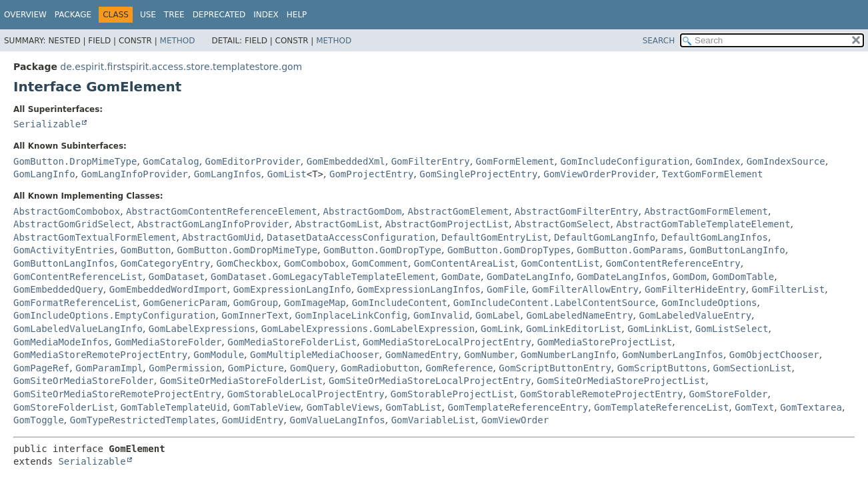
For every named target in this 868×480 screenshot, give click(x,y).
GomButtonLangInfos (64, 263)
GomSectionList (753, 368)
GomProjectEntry (371, 174)
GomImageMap (315, 303)
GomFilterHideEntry (695, 289)
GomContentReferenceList (78, 277)
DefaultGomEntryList (495, 237)
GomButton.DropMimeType (75, 161)
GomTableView (267, 407)
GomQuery (312, 368)
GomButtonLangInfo (737, 250)
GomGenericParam (185, 303)
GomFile (506, 289)
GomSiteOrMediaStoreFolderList (241, 381)
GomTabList (413, 407)
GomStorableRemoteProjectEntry (601, 394)
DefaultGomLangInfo (605, 237)
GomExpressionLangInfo (292, 289)
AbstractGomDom (363, 211)
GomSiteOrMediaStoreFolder (84, 381)
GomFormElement (515, 161)
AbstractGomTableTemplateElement (703, 224)
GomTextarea (811, 407)
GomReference (459, 368)
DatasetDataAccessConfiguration (351, 237)
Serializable (47, 124)
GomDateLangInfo (529, 277)
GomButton (146, 250)
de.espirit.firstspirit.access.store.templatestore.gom (181, 67)
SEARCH (659, 41)
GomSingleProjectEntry (478, 174)
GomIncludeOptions (709, 303)
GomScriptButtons (662, 368)
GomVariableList (433, 420)
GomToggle (39, 420)
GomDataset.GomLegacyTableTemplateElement (323, 277)
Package (73, 15)
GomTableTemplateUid (174, 407)
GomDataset (177, 277)
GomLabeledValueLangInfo (78, 329)
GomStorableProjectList (452, 394)
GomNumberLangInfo (568, 355)
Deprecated (219, 15)
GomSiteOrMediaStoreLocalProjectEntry (430, 381)
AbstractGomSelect (562, 224)
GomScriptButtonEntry (555, 368)
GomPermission (185, 368)
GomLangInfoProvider (135, 174)
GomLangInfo (44, 174)
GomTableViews (343, 407)
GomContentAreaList (465, 263)
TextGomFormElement (713, 174)
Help (297, 15)
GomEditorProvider (253, 161)
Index (266, 15)
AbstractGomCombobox (67, 211)
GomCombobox (315, 263)
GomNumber (489, 355)
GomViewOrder (515, 420)
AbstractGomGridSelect (72, 224)
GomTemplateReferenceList (661, 407)
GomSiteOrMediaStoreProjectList (621, 381)
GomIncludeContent (400, 303)
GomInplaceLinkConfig (351, 315)
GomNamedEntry (422, 355)
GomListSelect (732, 329)
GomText (754, 407)
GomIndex (718, 161)
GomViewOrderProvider (600, 174)
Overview (25, 15)
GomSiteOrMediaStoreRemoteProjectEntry (117, 394)
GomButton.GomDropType (382, 250)
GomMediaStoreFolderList (292, 342)
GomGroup (256, 303)
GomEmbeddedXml (346, 161)
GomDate (461, 277)
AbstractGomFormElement (706, 211)
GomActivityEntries (64, 250)
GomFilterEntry (431, 161)
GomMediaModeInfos (61, 342)
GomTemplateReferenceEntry (518, 407)
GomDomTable (744, 277)
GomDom (690, 277)
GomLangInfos (228, 174)
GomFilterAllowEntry (585, 289)
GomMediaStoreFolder (168, 342)
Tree (174, 15)
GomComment (380, 263)
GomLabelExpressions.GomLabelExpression (368, 329)
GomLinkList (658, 329)
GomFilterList (789, 289)
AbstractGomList (337, 224)
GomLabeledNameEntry (579, 315)
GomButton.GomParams (630, 250)
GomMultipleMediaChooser (315, 355)
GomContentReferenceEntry (673, 263)
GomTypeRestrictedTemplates (143, 420)
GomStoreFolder (728, 394)
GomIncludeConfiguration (625, 161)
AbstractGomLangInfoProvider (213, 224)
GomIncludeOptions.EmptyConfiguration (114, 315)
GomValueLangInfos (337, 420)
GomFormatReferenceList (75, 303)
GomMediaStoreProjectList (605, 342)
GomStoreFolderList (64, 407)
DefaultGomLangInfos (715, 237)
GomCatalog (171, 161)
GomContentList (560, 263)
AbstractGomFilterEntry (576, 211)
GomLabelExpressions (202, 329)
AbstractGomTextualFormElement (95, 237)
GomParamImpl (109, 368)
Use (148, 15)
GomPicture (256, 368)
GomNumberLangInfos (673, 355)
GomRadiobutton (380, 368)
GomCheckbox (247, 263)
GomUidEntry (253, 420)
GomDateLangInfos (622, 277)
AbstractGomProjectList (447, 224)
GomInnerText (255, 315)
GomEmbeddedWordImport (168, 289)
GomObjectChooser (774, 355)
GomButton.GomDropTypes (509, 250)
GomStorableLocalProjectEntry (306, 394)
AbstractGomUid (221, 237)
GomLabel (498, 315)
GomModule (219, 355)
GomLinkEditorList (574, 329)
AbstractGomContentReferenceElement (222, 211)
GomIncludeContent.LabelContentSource (554, 303)
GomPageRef (41, 368)
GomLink (500, 329)
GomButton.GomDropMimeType (247, 250)
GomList (287, 174)
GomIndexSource (786, 161)
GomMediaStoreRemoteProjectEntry (100, 355)
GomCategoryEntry (166, 263)
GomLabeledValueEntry (696, 315)
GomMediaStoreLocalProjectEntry (447, 342)
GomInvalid (441, 315)
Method (178, 41)
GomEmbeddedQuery (58, 289)
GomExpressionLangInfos (419, 289)
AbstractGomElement (458, 211)
